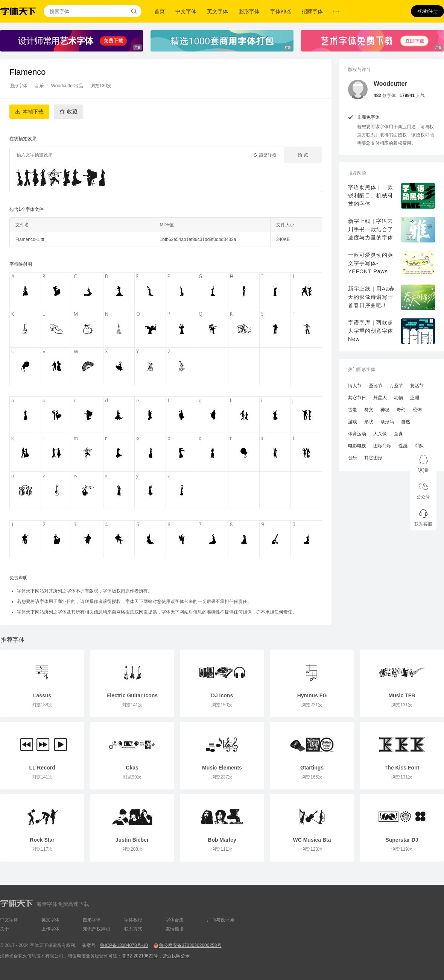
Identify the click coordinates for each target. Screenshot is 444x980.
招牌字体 (312, 11)
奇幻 (401, 410)
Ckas (132, 768)
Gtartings (312, 768)
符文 (369, 410)
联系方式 (133, 929)
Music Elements (222, 768)
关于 (5, 929)
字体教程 (133, 920)
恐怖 (417, 410)
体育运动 (357, 434)
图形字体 (249, 11)
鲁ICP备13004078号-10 (124, 945)
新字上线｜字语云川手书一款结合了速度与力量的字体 (371, 229)
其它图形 (373, 458)
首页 (160, 11)
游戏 (353, 422)
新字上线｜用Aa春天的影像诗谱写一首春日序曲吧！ (371, 297)
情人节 (355, 386)
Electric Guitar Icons (132, 695)
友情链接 (175, 929)
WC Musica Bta (312, 840)
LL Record (42, 768)
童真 (398, 434)
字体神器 (281, 11)
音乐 (39, 86)
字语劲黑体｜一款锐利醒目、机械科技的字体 (371, 195)
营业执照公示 (176, 956)
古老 (353, 410)
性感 (403, 446)
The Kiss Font (402, 768)
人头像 (380, 434)
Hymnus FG (312, 695)
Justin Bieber (132, 840)
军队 (419, 446)
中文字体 (186, 11)
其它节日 (357, 398)
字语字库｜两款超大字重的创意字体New (371, 331)
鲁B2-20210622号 (140, 956)
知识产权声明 (96, 929)
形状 (369, 422)
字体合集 (175, 920)
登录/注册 (427, 11)
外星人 (380, 398)
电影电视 (357, 446)
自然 (406, 422)
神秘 (385, 410)
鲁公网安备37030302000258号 (190, 945)
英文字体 (217, 11)
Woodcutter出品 (67, 86)
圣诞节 (376, 386)
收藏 (72, 112)
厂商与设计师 (220, 920)
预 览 (303, 155)
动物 (398, 398)
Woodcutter (390, 84)
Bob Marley (222, 840)
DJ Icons (222, 695)
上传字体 (50, 929)
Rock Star (42, 840)
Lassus (42, 695)
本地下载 (33, 112)
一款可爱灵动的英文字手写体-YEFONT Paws (371, 263)
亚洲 (415, 398)
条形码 (387, 422)
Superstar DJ (402, 840)
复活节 (417, 386)
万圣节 (396, 386)
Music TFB (402, 695)
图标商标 (382, 446)
